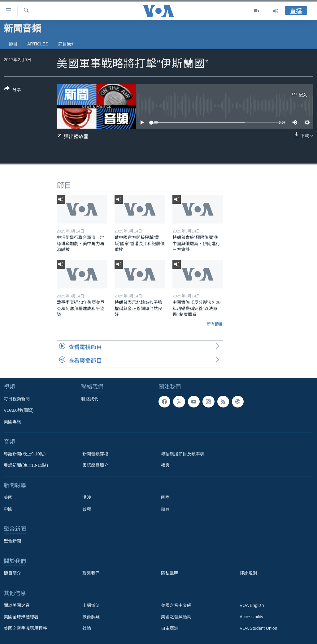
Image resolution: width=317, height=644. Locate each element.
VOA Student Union (258, 628)
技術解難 (91, 617)
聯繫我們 (91, 573)
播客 (165, 465)
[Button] (13, 90)
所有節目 (215, 324)
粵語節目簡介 (95, 465)
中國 (8, 509)
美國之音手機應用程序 (25, 628)
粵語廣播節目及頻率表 (183, 454)
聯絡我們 (90, 399)
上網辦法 (91, 605)
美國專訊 (12, 422)
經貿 (165, 509)
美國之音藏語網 (176, 617)
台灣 (87, 509)
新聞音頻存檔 (95, 454)
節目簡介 (67, 44)
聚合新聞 (12, 541)
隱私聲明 (170, 573)
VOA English (252, 605)
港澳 (87, 497)
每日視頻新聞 (17, 399)
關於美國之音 (17, 605)
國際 (165, 497)
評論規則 (248, 573)
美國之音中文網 (176, 605)
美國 (8, 497)
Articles (38, 44)
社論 (87, 628)
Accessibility (251, 617)
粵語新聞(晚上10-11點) (26, 465)
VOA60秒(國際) (19, 410)
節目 (13, 44)
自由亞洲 (170, 628)
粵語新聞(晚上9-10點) (25, 454)
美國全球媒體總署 (21, 617)
